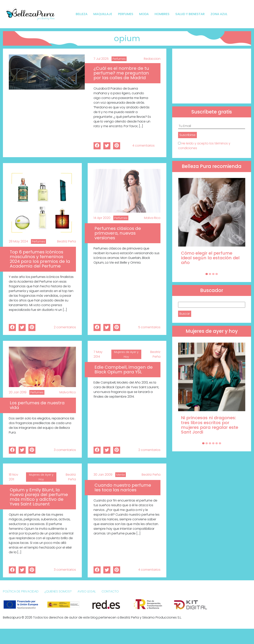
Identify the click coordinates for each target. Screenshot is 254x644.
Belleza (82, 14)
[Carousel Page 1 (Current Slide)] (207, 274)
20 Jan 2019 (18, 392)
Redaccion (152, 59)
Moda (144, 14)
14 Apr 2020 (102, 218)
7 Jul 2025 (101, 59)
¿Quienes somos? (58, 591)
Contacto (110, 591)
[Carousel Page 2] (210, 274)
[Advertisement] (212, 76)
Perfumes (126, 14)
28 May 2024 (18, 241)
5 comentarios (149, 327)
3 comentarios (65, 450)
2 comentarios (65, 327)
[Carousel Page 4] (217, 274)
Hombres (162, 14)
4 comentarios (143, 146)
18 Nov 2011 (14, 477)
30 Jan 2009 (103, 475)
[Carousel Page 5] (217, 443)
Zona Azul (219, 14)
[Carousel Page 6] (220, 443)
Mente (121, 475)
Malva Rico (152, 218)
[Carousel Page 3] (213, 274)
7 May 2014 (98, 354)
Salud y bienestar (190, 14)
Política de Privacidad (21, 591)
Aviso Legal (87, 591)
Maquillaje (103, 14)
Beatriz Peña (67, 241)
